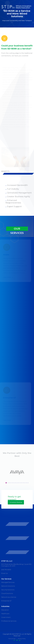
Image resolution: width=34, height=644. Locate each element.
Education (5, 610)
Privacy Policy (22, 639)
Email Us (4, 573)
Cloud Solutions (7, 593)
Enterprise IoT (6, 601)
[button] (6, 483)
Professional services (9, 621)
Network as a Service (9, 597)
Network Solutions (8, 586)
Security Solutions (8, 590)
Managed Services (8, 582)
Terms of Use (12, 639)
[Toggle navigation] (4, 10)
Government (6, 617)
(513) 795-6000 (6, 570)
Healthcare (5, 614)
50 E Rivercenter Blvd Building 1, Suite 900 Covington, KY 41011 (16, 565)
